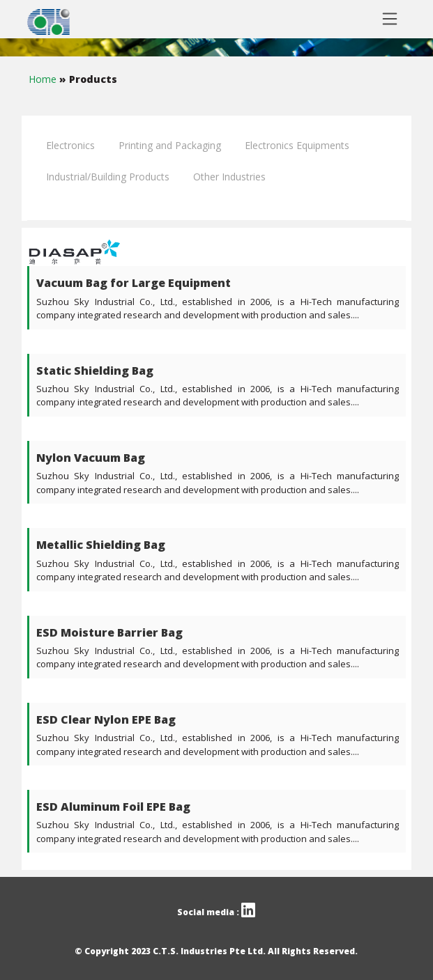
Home (44, 79)
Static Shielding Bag (95, 371)
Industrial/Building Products (108, 177)
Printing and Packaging (170, 145)
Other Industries (229, 177)
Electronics (70, 145)
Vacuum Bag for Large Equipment (134, 283)
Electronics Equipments (297, 145)
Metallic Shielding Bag (101, 545)
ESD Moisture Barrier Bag (109, 632)
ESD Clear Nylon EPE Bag (106, 720)
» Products (88, 79)
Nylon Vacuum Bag (91, 458)
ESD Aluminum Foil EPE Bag (113, 807)
